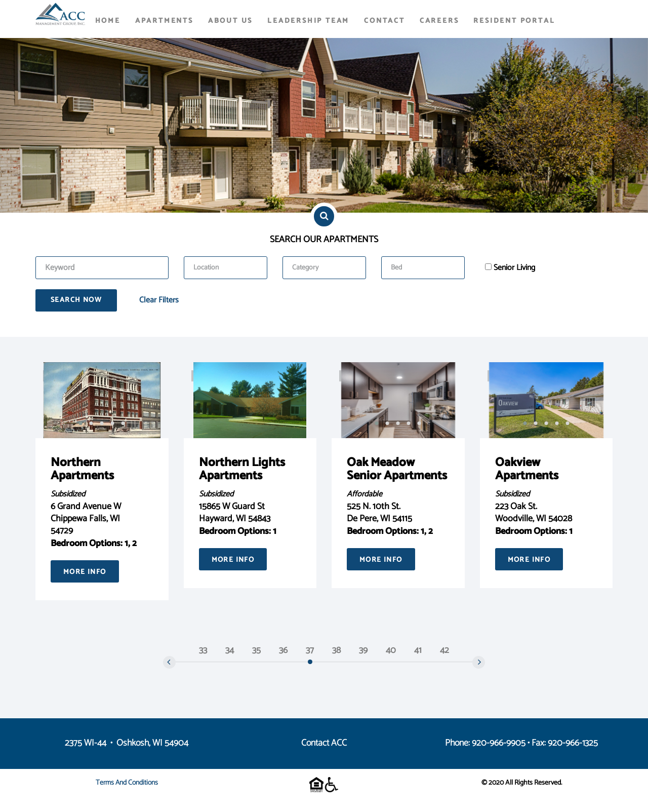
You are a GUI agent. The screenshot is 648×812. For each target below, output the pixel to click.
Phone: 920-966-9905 (485, 743)
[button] (81, 423)
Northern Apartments (82, 469)
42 (444, 650)
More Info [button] (85, 572)
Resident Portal (514, 21)
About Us (230, 21)
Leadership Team (308, 21)
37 (310, 650)
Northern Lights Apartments (242, 469)
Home (108, 21)
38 (336, 650)
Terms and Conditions (127, 783)
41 (418, 650)
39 (363, 650)
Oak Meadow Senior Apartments (397, 469)
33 (203, 650)
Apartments (164, 21)
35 (256, 650)
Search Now (76, 300)
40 (391, 650)
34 (230, 650)
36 (283, 650)
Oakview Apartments (527, 469)
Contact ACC (324, 743)
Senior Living (514, 268)
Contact (384, 21)
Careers (439, 21)
